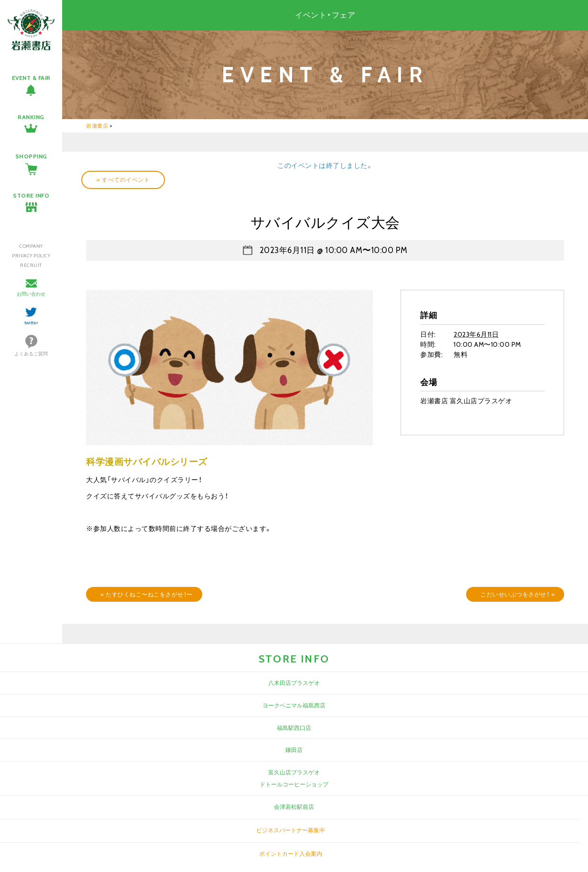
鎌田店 (294, 750)
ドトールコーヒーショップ (294, 784)
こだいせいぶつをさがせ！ (517, 594)
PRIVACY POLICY (31, 256)
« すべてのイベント (123, 180)
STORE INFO (31, 195)
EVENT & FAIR (31, 78)
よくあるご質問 (31, 354)
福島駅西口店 (294, 728)
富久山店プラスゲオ (294, 772)
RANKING (31, 117)
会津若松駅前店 (294, 807)
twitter (31, 323)
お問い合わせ (31, 294)
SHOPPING (31, 156)
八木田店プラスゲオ (294, 683)
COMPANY (31, 246)
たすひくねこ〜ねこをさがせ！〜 (147, 594)
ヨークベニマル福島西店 (294, 705)
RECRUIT (31, 265)
